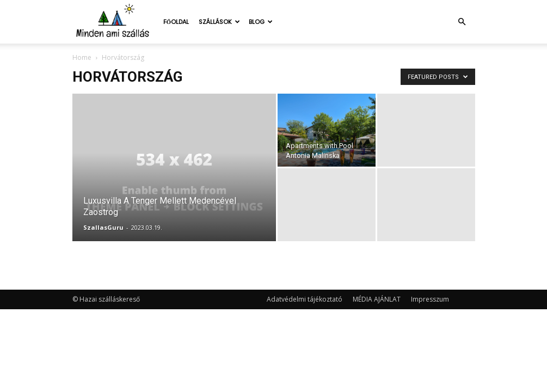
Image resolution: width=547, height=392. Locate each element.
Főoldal (176, 22)
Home (82, 57)
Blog (261, 22)
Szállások (219, 22)
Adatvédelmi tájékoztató (305, 299)
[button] (462, 22)
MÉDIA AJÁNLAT (377, 299)
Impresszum (430, 299)
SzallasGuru (103, 227)
